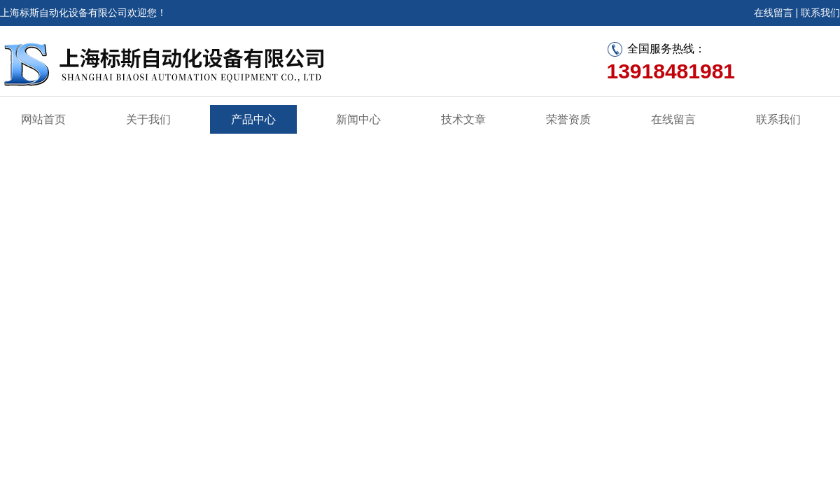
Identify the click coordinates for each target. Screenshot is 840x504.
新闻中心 (358, 119)
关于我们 (148, 119)
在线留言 (773, 13)
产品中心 (253, 119)
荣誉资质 (568, 119)
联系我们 (820, 13)
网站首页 (43, 119)
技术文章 (463, 119)
